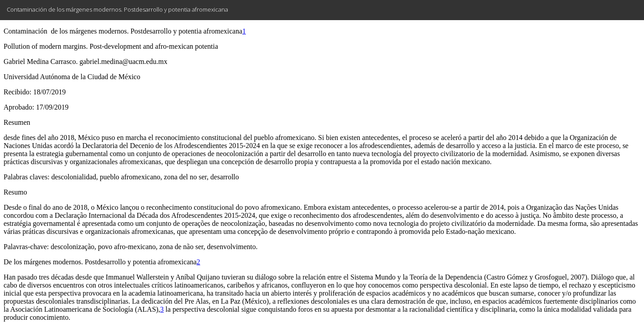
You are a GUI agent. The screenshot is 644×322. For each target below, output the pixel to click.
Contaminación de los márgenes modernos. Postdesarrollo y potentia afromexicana (117, 9)
